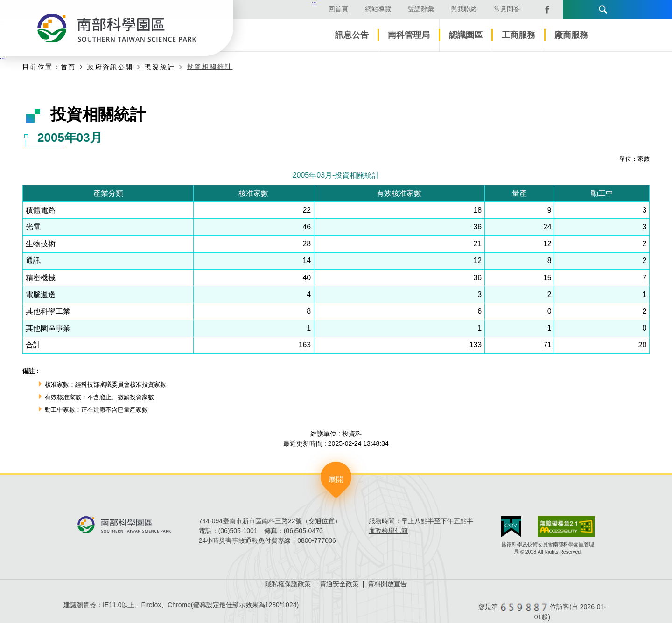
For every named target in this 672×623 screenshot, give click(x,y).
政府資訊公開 (110, 67)
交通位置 (322, 521)
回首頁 (320, 9)
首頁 (68, 67)
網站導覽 (359, 9)
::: (296, 3)
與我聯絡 (445, 9)
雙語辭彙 (402, 9)
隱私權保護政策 (288, 584)
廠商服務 (571, 35)
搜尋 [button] (586, 9)
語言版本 (554, 9)
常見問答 (488, 9)
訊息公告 (352, 35)
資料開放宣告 (387, 584)
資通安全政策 (339, 584)
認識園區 (466, 35)
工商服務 (518, 35)
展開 (336, 479)
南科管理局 (409, 35)
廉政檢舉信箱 (388, 531)
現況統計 (160, 67)
